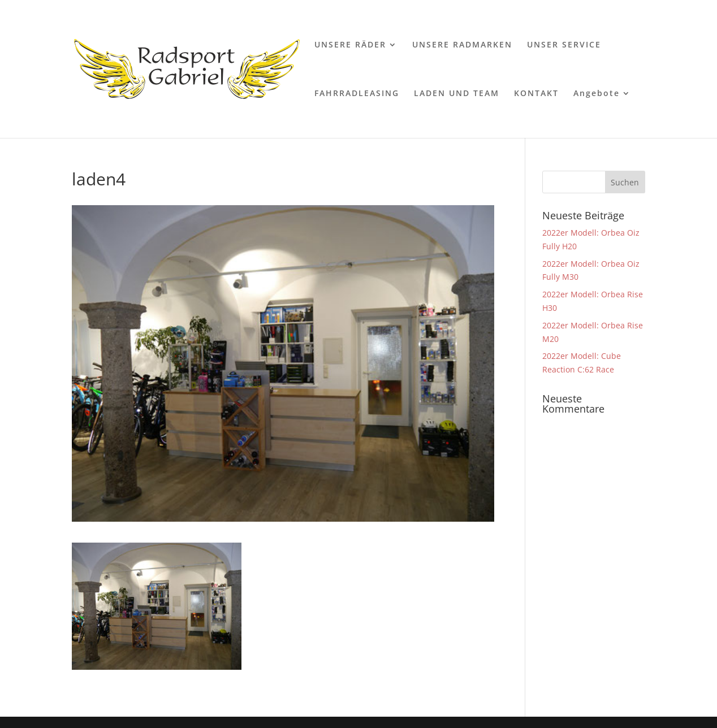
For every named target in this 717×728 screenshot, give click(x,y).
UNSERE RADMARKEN (462, 45)
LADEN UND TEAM (457, 94)
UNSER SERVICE (564, 45)
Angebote (597, 94)
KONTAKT (536, 94)
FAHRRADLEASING (357, 94)
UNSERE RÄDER (350, 45)
